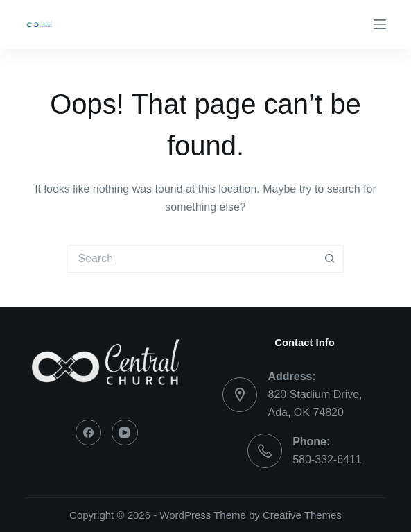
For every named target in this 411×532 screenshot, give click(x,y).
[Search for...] (191, 259)
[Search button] (330, 259)
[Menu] (380, 24)
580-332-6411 (327, 460)
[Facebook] (89, 433)
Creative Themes (302, 515)
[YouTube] (125, 433)
